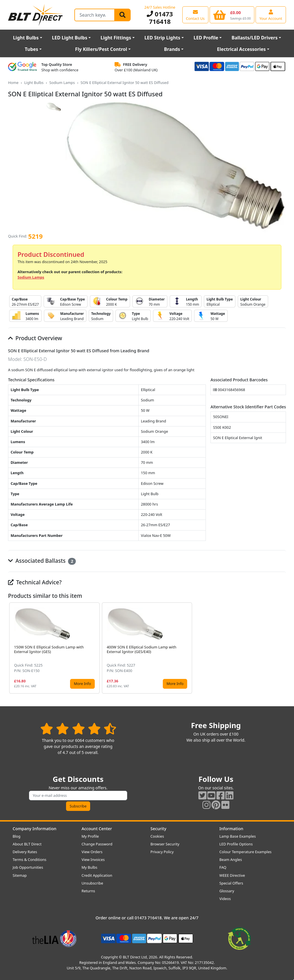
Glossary (227, 891)
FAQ (223, 867)
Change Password (97, 844)
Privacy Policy (162, 852)
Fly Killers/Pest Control (101, 49)
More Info (82, 684)
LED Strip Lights (162, 38)
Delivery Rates (25, 852)
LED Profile (206, 38)
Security (158, 829)
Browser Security (165, 844)
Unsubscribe (92, 883)
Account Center (97, 829)
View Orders (92, 852)
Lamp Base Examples (238, 836)
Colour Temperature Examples (245, 852)
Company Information (34, 829)
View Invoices (93, 860)
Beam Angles (231, 860)
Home (13, 83)
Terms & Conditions (29, 860)
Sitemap (20, 875)
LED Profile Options (236, 844)
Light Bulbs (26, 38)
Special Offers (231, 883)
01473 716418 (160, 18)
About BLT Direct (27, 844)
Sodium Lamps (62, 83)
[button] (281, 648)
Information (231, 829)
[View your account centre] (271, 15)
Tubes (31, 49)
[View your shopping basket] (232, 15)
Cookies (157, 836)
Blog (17, 836)
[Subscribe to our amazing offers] (78, 796)
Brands (172, 49)
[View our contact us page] (195, 15)
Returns (88, 891)
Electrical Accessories (241, 49)
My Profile (90, 836)
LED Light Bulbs (70, 38)
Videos (225, 899)
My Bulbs (89, 867)
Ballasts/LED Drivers (255, 38)
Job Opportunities (28, 867)
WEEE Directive (232, 875)
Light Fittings (116, 38)
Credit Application (97, 875)
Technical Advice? (35, 582)
